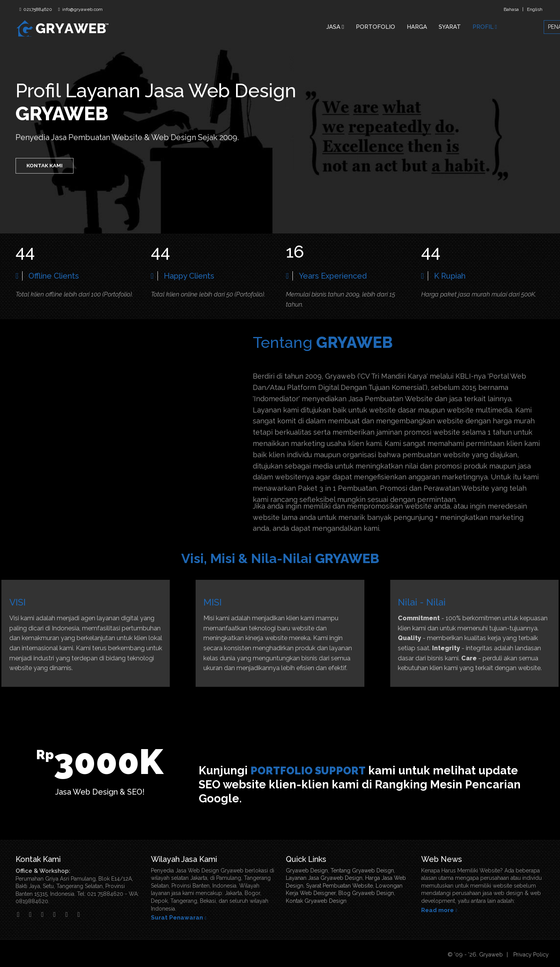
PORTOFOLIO (375, 27)
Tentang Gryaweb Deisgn (362, 870)
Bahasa (511, 9)
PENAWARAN (524, 27)
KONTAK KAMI (46, 167)
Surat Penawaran (177, 918)
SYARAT (450, 27)
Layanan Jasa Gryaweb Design (324, 878)
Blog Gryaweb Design (366, 893)
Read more (437, 910)
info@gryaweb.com (82, 9)
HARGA (417, 27)
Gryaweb (488, 955)
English (535, 9)
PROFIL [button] (485, 27)
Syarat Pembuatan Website (339, 886)
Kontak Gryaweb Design (316, 901)
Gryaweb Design (307, 870)
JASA (335, 27)
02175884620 (37, 9)
